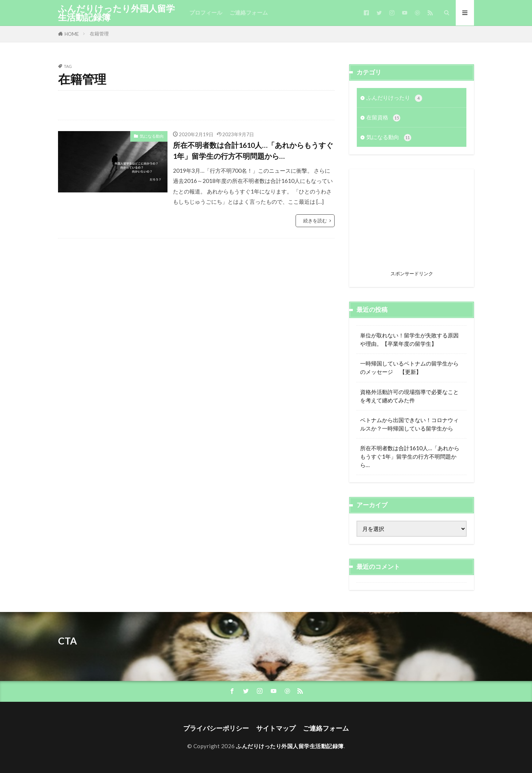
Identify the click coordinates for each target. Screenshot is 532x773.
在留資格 (383, 118)
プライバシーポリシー (216, 728)
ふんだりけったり (394, 98)
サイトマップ (276, 728)
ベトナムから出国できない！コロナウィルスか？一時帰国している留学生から (409, 424)
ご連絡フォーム (249, 12)
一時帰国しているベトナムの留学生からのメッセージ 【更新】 (409, 368)
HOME (72, 34)
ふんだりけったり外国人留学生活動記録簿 (116, 13)
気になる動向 (152, 136)
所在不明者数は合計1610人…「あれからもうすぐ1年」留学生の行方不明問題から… (253, 150)
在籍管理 (99, 34)
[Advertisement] (412, 222)
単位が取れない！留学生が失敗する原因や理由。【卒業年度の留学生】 (409, 339)
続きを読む (315, 221)
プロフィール (206, 12)
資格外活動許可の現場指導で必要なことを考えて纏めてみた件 (409, 396)
